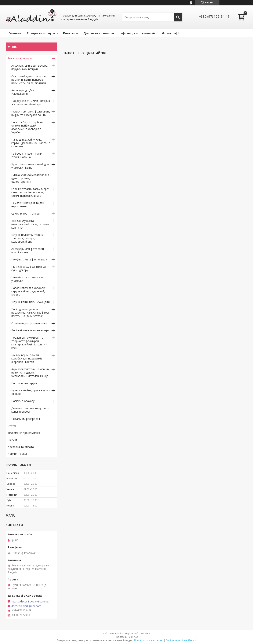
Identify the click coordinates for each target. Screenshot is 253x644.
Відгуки (12, 440)
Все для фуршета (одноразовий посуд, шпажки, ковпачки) (31, 224)
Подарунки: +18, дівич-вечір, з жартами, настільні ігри (31, 103)
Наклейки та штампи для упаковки (27, 279)
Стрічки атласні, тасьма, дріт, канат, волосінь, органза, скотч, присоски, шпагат (30, 192)
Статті (12, 426)
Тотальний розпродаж (26, 419)
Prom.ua (145, 633)
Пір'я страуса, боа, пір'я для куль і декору (29, 268)
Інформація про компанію (24, 433)
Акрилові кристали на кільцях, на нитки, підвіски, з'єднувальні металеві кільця (31, 372)
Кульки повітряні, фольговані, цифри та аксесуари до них (31, 113)
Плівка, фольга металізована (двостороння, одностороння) (30, 178)
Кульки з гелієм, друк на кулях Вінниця (31, 392)
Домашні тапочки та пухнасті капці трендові (30, 410)
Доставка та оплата (99, 33)
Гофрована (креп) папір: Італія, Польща (27, 155)
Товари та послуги (41, 33)
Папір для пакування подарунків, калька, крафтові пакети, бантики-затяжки (30, 313)
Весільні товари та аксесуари (30, 330)
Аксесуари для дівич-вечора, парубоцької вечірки (30, 67)
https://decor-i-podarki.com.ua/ (31, 602)
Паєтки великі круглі (24, 383)
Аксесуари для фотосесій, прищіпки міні (28, 250)
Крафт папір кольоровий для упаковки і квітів (30, 166)
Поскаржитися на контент (149, 640)
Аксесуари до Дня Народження (23, 92)
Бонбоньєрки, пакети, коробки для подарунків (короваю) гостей (27, 358)
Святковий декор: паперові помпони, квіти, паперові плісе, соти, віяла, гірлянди (29, 80)
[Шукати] (178, 17)
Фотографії (171, 33)
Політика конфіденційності (181, 640)
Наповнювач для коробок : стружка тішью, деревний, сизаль (29, 291)
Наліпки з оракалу (23, 401)
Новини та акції (18, 454)
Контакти (70, 33)
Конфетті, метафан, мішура (29, 259)
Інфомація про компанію (138, 33)
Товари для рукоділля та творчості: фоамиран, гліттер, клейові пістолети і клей (29, 343)
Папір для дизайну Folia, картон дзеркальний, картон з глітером (31, 143)
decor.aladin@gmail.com (26, 606)
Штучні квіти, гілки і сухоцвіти (31, 302)
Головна (15, 33)
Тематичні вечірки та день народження (28, 205)
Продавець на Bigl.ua (127, 637)
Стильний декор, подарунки (29, 323)
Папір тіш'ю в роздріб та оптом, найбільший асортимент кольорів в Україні (27, 127)
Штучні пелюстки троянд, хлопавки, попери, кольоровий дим (28, 238)
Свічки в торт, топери (25, 213)
